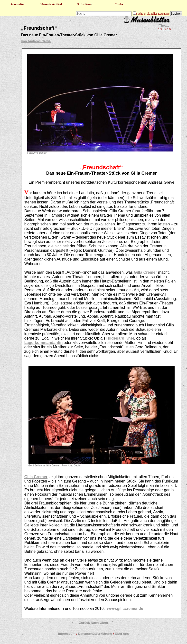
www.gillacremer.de (125, 609)
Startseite (17, 4)
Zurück (84, 623)
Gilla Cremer (145, 272)
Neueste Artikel (51, 4)
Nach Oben (99, 623)
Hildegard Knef (120, 338)
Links (119, 4)
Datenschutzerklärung (95, 634)
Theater (165, 25)
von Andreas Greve (36, 41)
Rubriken (85, 4)
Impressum (67, 634)
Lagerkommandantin (43, 343)
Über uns (122, 634)
